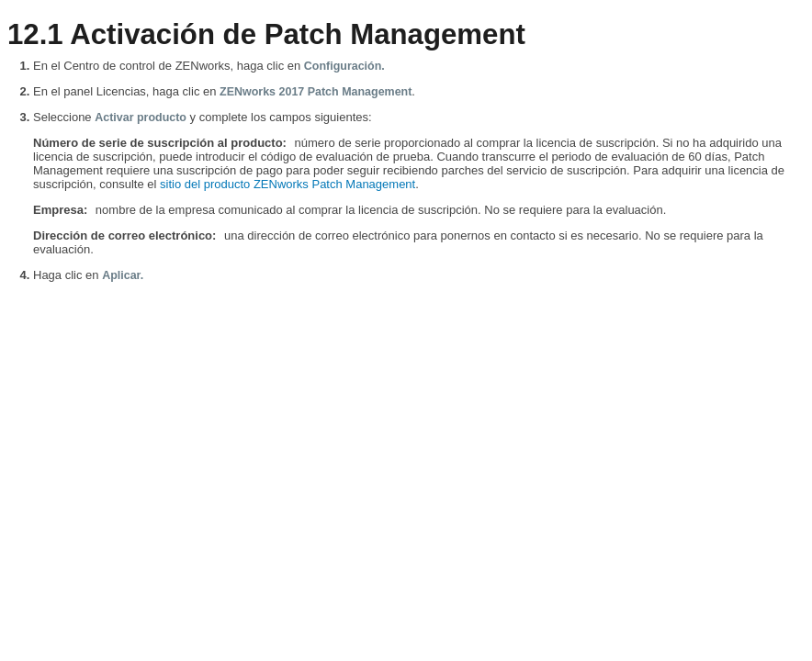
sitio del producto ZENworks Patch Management (288, 184)
